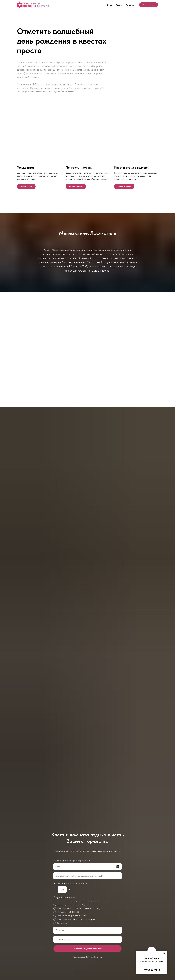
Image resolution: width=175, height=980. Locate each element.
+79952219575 (152, 970)
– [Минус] (55, 889)
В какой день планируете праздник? (72, 861)
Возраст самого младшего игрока (70, 883)
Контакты (130, 5)
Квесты (119, 5)
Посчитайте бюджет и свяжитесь (87, 949)
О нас (109, 5)
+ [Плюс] (69, 889)
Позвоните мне (149, 5)
